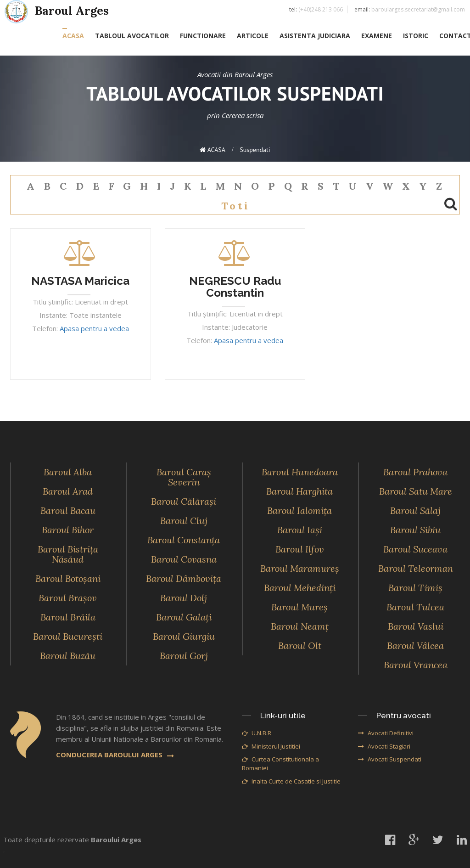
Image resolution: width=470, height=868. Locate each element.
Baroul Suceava (415, 549)
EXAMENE (377, 36)
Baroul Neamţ (300, 626)
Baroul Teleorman (416, 568)
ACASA (73, 36)
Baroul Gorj (184, 656)
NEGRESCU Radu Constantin (235, 287)
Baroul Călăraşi (184, 501)
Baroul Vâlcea (415, 645)
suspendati (255, 150)
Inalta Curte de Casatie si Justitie (291, 781)
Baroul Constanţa (184, 540)
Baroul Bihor (68, 530)
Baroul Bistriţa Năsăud (68, 554)
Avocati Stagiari (384, 746)
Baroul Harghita (299, 491)
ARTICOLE (253, 36)
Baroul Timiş (415, 588)
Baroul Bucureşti (68, 636)
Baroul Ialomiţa (299, 510)
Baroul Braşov (68, 598)
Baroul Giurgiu (184, 636)
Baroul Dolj (184, 598)
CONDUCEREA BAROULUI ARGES (115, 755)
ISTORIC (416, 36)
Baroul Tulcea (415, 607)
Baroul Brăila (68, 617)
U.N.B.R (257, 733)
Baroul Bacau (68, 510)
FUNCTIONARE (203, 36)
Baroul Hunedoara (300, 472)
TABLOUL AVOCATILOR (132, 36)
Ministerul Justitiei (271, 746)
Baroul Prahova (415, 472)
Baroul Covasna (184, 559)
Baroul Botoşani (68, 578)
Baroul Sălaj (415, 510)
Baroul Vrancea (416, 665)
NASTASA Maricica (80, 281)
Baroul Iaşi (300, 530)
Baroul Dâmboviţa (184, 578)
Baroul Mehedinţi (300, 588)
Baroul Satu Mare (416, 491)
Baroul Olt (300, 645)
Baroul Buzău (68, 656)
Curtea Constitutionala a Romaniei (280, 764)
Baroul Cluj (184, 521)
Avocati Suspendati (390, 759)
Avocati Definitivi (386, 733)
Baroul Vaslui (416, 626)
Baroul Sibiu (415, 530)
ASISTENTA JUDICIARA (315, 36)
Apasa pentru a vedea (94, 328)
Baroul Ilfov (300, 549)
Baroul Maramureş (300, 568)
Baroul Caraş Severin (184, 477)
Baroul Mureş (299, 607)
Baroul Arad (68, 491)
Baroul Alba (68, 472)
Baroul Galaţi (184, 617)
